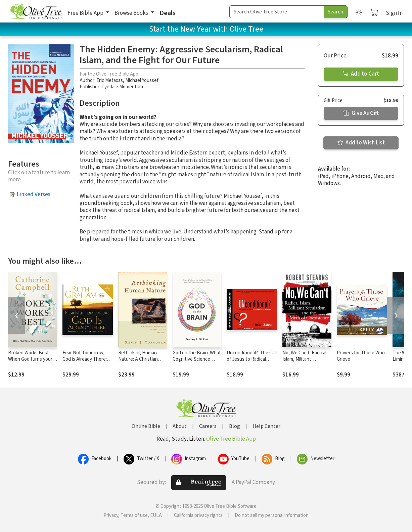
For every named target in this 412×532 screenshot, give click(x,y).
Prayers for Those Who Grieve (361, 356)
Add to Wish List (361, 143)
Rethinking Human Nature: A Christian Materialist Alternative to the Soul (142, 362)
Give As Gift (361, 113)
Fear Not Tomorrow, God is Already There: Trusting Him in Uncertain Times (85, 362)
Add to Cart (361, 74)
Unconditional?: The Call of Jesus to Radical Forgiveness (252, 359)
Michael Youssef (142, 80)
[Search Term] (277, 12)
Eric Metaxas (110, 80)
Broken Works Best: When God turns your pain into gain (30, 359)
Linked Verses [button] (34, 194)
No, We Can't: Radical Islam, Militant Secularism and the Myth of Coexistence (304, 362)
